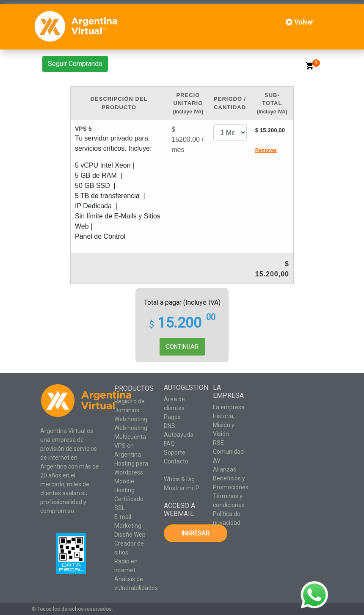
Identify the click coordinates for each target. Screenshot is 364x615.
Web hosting (131, 419)
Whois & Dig (179, 479)
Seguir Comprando (75, 64)
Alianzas (225, 469)
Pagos (172, 417)
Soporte (175, 452)
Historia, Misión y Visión (224, 425)
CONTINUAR (182, 347)
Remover (266, 150)
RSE (218, 443)
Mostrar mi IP (182, 488)
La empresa (229, 407)
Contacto (176, 461)
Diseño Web (130, 535)
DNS (170, 426)
